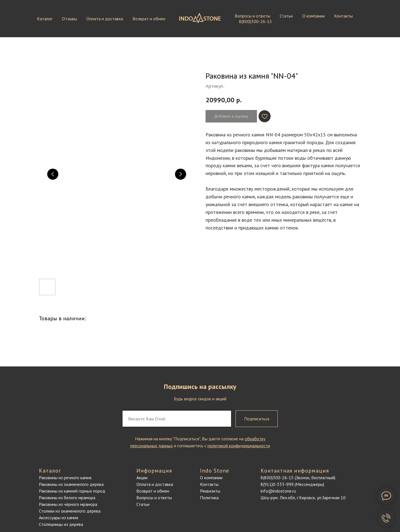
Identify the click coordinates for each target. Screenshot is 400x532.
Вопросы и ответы (252, 16)
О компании (313, 16)
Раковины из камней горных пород (72, 491)
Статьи (286, 16)
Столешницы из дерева (61, 524)
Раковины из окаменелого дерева (71, 484)
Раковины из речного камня (65, 478)
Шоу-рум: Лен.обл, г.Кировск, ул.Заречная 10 (303, 498)
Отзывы (69, 19)
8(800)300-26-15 (255, 21)
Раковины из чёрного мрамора (68, 504)
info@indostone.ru (278, 491)
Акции (142, 478)
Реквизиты (210, 491)
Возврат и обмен (149, 19)
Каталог (45, 19)
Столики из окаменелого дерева (70, 511)
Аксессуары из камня (58, 518)
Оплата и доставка (105, 19)
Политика (209, 498)
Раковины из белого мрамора (67, 498)
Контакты (343, 16)
